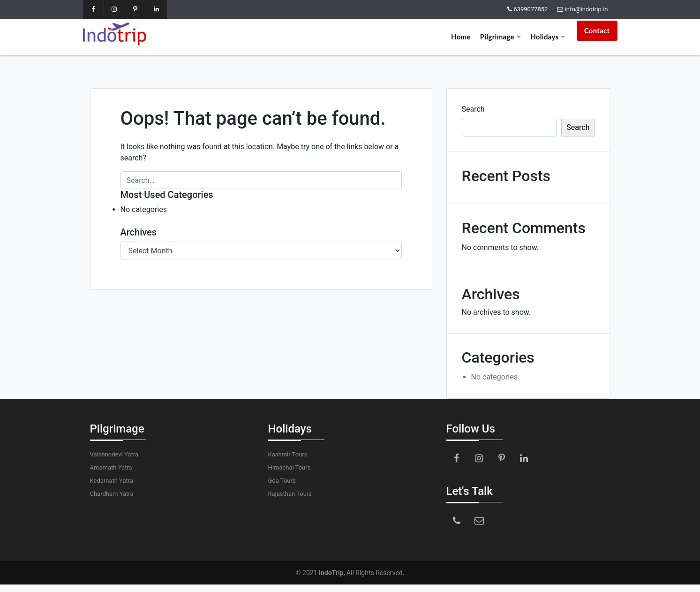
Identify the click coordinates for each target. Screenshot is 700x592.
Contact (597, 30)
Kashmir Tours (288, 454)
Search (473, 109)
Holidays (548, 37)
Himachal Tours (290, 467)
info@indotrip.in (587, 9)
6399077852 (531, 9)
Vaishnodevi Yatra (114, 454)
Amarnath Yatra (111, 467)
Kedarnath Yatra (112, 481)
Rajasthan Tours (290, 494)
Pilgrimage (501, 37)
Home (461, 37)
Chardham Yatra (112, 494)
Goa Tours (282, 481)
